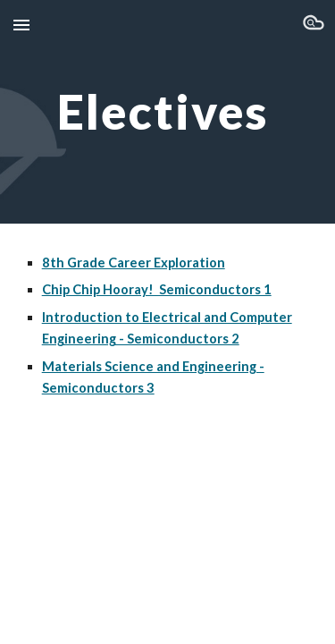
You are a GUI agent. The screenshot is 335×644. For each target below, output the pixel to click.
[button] (21, 25)
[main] (168, 111)
